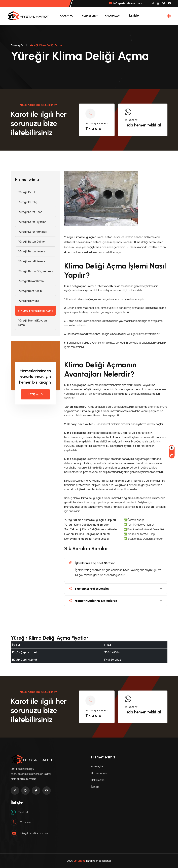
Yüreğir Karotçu (27, 202)
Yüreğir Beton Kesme (30, 251)
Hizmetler (89, 16)
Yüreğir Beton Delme (30, 242)
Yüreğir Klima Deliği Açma (35, 311)
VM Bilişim (79, 861)
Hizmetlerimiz (99, 773)
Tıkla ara (93, 128)
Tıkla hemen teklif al (143, 125)
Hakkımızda (113, 16)
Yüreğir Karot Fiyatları (31, 222)
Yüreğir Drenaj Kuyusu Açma (31, 323)
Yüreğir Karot (25, 192)
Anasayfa (66, 16)
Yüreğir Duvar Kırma (29, 281)
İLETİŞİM (134, 16)
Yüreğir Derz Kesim (29, 291)
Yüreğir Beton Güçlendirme (34, 271)
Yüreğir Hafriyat (27, 301)
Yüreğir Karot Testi (29, 212)
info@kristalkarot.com (126, 3)
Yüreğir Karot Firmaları (31, 232)
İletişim (95, 787)
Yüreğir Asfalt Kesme (30, 261)
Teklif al (23, 812)
